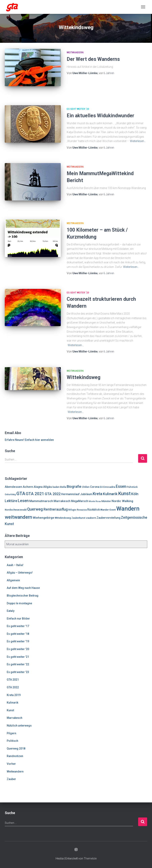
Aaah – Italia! (15, 565)
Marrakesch (15, 718)
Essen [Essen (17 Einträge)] (121, 487)
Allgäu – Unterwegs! (20, 573)
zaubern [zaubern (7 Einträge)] (91, 518)
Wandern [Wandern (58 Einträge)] (128, 509)
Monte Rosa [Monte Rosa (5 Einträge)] (95, 501)
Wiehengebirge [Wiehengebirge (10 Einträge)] (43, 518)
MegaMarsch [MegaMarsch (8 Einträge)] (80, 501)
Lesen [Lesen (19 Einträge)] (23, 501)
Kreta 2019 (14, 695)
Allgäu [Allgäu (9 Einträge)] (48, 487)
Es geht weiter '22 (18, 664)
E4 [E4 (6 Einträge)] (101, 487)
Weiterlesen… (138, 141)
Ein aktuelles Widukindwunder (100, 116)
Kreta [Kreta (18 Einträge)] (98, 494)
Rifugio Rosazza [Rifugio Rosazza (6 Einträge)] (77, 510)
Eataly (11, 611)
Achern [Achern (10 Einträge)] (28, 487)
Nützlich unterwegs (19, 726)
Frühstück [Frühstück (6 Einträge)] (132, 487)
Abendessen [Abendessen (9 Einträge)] (13, 487)
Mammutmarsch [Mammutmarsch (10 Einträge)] (41, 501)
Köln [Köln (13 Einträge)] (135, 494)
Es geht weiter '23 (18, 672)
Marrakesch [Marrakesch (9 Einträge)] (62, 501)
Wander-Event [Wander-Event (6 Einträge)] (108, 510)
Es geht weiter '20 (78, 109)
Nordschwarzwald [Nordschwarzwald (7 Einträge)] (16, 510)
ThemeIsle (90, 858)
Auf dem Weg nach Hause (23, 588)
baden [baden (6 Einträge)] (56, 487)
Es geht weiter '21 (18, 657)
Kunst (10, 710)
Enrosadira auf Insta (76, 850)
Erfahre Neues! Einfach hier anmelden (29, 440)
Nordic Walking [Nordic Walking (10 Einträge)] (122, 501)
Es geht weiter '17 (18, 626)
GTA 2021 (13, 680)
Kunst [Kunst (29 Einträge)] (124, 494)
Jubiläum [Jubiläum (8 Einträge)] (86, 494)
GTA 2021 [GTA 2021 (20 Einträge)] (35, 494)
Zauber (11, 779)
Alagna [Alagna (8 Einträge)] (38, 487)
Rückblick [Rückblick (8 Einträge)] (94, 510)
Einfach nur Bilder (18, 619)
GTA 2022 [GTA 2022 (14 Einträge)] (53, 494)
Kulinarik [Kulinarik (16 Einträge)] (110, 494)
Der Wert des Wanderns (93, 59)
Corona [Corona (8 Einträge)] (95, 487)
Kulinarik (12, 703)
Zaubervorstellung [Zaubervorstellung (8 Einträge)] (108, 518)
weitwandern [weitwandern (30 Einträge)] (18, 517)
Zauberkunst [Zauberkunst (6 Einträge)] (78, 518)
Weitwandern (75, 53)
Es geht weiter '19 (18, 641)
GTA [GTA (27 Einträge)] (21, 494)
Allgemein (13, 580)
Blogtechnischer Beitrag (23, 596)
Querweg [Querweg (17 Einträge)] (35, 509)
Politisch (12, 741)
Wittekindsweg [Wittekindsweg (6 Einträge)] (63, 518)
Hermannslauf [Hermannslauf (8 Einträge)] (70, 494)
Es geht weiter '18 (18, 634)
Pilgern (11, 733)
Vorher (11, 764)
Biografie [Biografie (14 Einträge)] (74, 487)
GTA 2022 (13, 687)
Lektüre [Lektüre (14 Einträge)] (11, 501)
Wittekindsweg (84, 377)
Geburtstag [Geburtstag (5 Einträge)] (10, 494)
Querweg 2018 (16, 749)
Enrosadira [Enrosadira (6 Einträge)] (109, 487)
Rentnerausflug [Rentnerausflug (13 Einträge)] (56, 509)
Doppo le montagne (19, 603)
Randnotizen (15, 756)
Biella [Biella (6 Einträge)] (63, 487)
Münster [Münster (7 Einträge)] (106, 501)
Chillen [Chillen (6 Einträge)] (86, 487)
